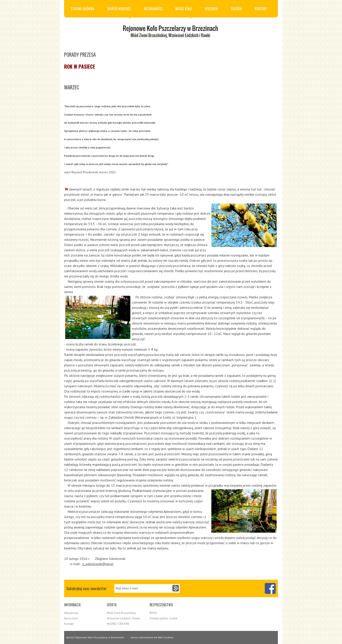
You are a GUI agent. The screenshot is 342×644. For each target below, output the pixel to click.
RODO (153, 613)
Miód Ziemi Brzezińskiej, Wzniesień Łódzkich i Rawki (123, 616)
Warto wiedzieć (119, 12)
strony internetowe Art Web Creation (152, 637)
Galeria (236, 9)
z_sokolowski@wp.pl (98, 564)
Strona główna (82, 9)
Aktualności (153, 9)
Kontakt (261, 9)
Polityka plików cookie (163, 618)
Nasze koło (184, 12)
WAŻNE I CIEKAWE (118, 624)
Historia (211, 9)
